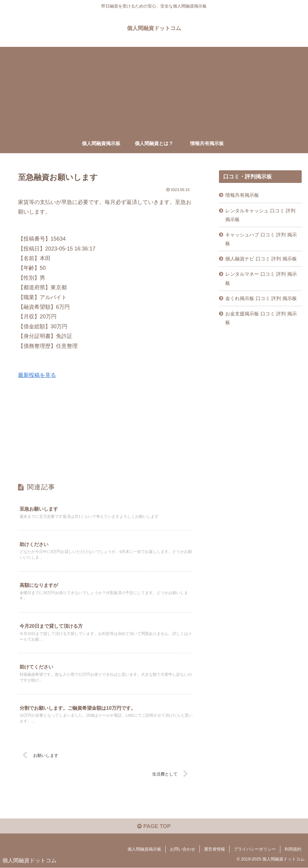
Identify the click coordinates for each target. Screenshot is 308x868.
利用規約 (293, 849)
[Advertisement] (154, 89)
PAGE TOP (154, 826)
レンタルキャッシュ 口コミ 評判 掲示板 (260, 215)
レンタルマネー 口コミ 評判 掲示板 (261, 278)
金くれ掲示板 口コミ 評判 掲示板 (261, 298)
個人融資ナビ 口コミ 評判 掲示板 (261, 259)
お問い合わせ (183, 849)
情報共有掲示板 (242, 195)
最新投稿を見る (37, 375)
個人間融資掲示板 (144, 849)
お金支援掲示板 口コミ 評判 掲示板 (261, 318)
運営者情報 (214, 849)
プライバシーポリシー (255, 849)
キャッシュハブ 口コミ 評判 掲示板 (261, 239)
